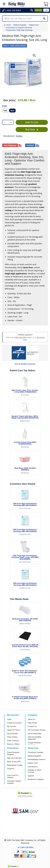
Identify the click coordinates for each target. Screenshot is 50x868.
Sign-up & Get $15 (14, 758)
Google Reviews (34, 743)
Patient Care (33, 763)
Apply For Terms (13, 730)
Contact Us (32, 726)
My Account (12, 726)
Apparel (31, 776)
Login (9, 719)
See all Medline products (25, 364)
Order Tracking (13, 741)
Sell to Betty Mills (35, 734)
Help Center (33, 723)
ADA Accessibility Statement (35, 738)
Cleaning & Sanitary (36, 752)
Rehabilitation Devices (37, 759)
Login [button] (46, 10)
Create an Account (14, 723)
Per (4, 106)
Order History (12, 737)
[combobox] (8, 122)
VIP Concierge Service (37, 730)
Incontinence (33, 767)
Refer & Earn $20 (14, 762)
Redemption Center (15, 765)
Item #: (6, 46)
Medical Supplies (35, 756)
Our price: (10, 100)
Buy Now (32, 130)
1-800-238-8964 (20, 337)
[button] (32, 10)
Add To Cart (32, 122)
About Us (31, 719)
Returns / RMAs (13, 744)
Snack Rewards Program (13, 753)
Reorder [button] (38, 10)
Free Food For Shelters (13, 776)
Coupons (11, 769)
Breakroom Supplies (36, 779)
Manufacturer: (9, 136)
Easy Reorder (12, 734)
